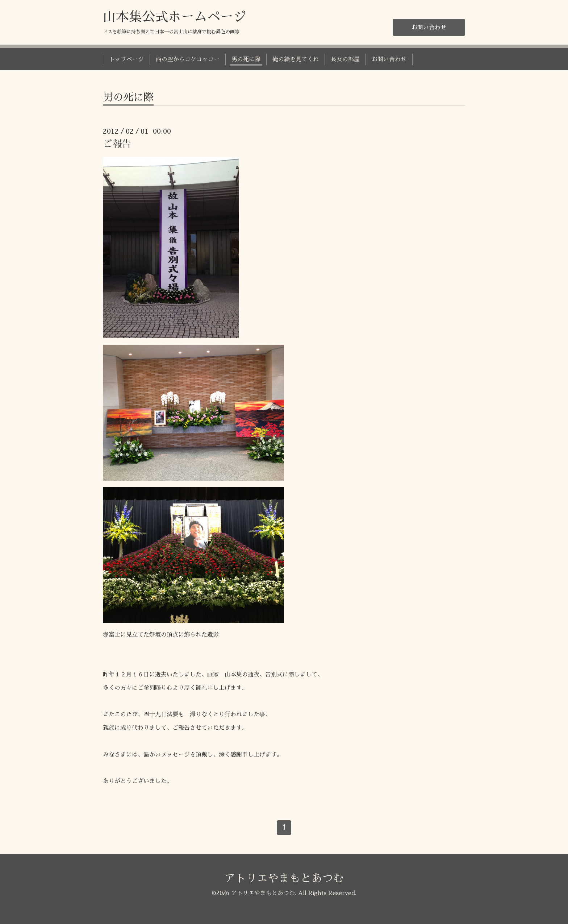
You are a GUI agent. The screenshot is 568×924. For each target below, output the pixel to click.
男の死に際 (246, 59)
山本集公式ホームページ (175, 17)
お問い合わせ (429, 28)
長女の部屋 (345, 59)
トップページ (126, 59)
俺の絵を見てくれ (296, 59)
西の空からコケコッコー (188, 59)
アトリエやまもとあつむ (284, 878)
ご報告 (117, 144)
